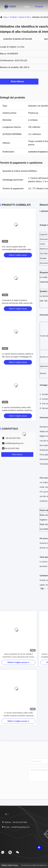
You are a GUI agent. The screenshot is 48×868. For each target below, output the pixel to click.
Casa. (27, 7)
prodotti (13, 17)
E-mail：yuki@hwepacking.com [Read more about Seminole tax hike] (16, 827)
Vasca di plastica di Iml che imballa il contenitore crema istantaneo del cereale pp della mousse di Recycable (18, 656)
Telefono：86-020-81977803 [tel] (14, 822)
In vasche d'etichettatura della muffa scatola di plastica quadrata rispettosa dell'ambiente (17, 410)
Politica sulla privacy (10, 865)
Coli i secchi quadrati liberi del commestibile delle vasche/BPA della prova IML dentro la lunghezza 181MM (17, 250)
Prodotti (39, 7)
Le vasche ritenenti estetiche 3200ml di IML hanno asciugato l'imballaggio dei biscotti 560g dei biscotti (17, 357)
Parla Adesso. (19, 81)
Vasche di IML (24, 17)
